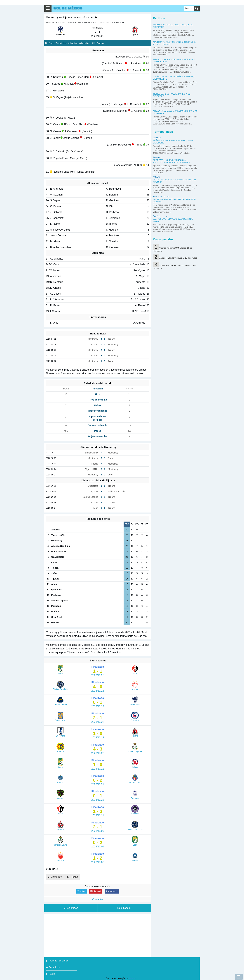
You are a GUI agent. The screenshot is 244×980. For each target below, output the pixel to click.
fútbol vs (157, 177)
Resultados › (124, 908)
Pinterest (96, 891)
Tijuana (74, 877)
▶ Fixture (51, 974)
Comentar (98, 899)
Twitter (82, 891)
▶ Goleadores (53, 967)
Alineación (84, 43)
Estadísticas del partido (67, 43)
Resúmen (50, 43)
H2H (93, 43)
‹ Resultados (71, 908)
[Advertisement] (98, 935)
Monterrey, (57, 877)
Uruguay (157, 138)
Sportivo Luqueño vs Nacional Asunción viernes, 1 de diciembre (171, 161)
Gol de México (68, 8)
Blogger (133, 979)
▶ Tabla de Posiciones (57, 961)
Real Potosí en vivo (162, 197)
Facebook (112, 891)
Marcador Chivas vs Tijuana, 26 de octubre (178, 258)
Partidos (101, 43)
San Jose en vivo (161, 216)
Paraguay (157, 157)
